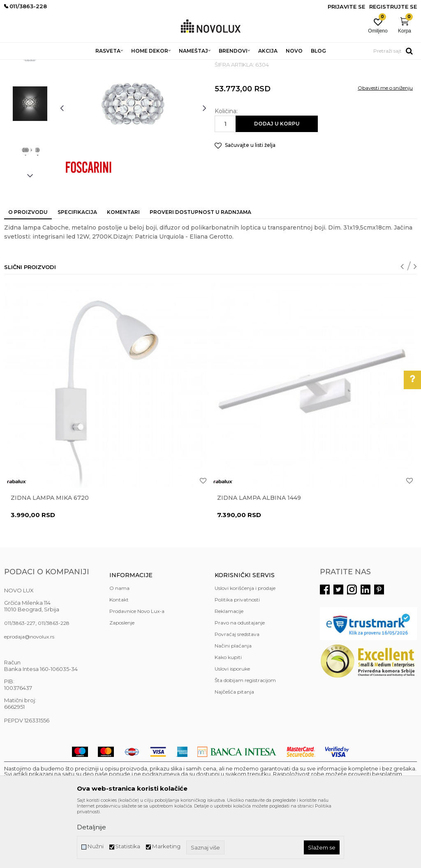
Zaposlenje (122, 682)
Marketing (166, 846)
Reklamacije (229, 671)
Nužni (95, 846)
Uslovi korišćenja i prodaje (245, 648)
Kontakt (119, 659)
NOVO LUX (18, 65)
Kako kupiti (228, 717)
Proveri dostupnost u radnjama (200, 272)
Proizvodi (48, 65)
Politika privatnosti (237, 659)
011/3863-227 (20, 683)
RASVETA (77, 65)
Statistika (128, 846)
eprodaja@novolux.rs (29, 696)
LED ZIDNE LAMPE (158, 65)
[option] (30, 117)
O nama (119, 648)
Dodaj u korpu (277, 183)
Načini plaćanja (233, 705)
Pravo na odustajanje (240, 682)
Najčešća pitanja (234, 751)
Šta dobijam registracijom (245, 740)
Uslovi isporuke (232, 728)
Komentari (123, 272)
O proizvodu (28, 272)
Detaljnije (91, 827)
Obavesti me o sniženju (385, 147)
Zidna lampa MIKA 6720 (50, 557)
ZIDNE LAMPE (112, 65)
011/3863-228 (54, 683)
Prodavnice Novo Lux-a (137, 671)
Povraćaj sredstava (237, 694)
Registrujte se (393, 7)
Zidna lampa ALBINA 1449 (259, 557)
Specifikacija (77, 272)
